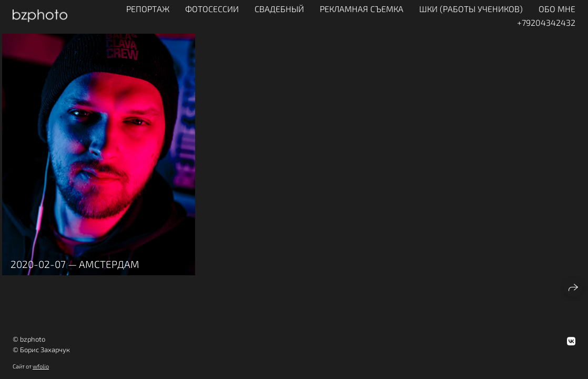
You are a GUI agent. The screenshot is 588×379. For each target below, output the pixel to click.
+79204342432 (546, 22)
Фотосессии (212, 9)
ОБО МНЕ (557, 9)
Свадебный (279, 9)
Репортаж (148, 9)
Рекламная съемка (362, 9)
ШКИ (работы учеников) (471, 9)
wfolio (41, 366)
